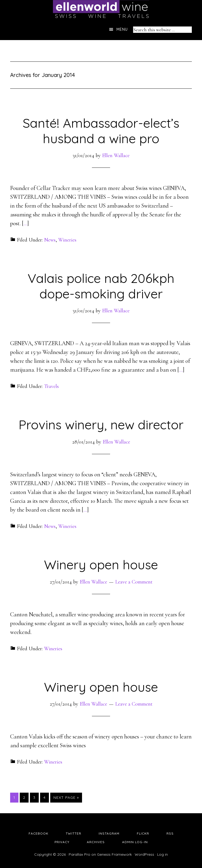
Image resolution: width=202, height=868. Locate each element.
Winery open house (101, 565)
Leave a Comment (134, 582)
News (50, 240)
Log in (162, 854)
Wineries (67, 240)
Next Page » (66, 797)
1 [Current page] (16, 797)
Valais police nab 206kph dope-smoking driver (101, 286)
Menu (122, 29)
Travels (51, 386)
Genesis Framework (114, 854)
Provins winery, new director (101, 425)
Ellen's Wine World (101, 9)
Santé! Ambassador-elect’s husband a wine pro (101, 131)
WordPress (144, 854)
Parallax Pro (79, 854)
